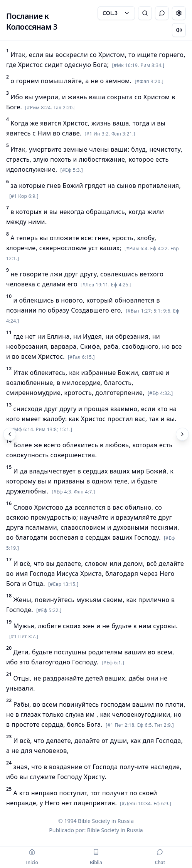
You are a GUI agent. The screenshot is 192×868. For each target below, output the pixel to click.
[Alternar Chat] (162, 13)
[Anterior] (10, 434)
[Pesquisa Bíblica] (145, 13)
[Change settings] (179, 13)
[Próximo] (182, 434)
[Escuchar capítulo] (179, 30)
